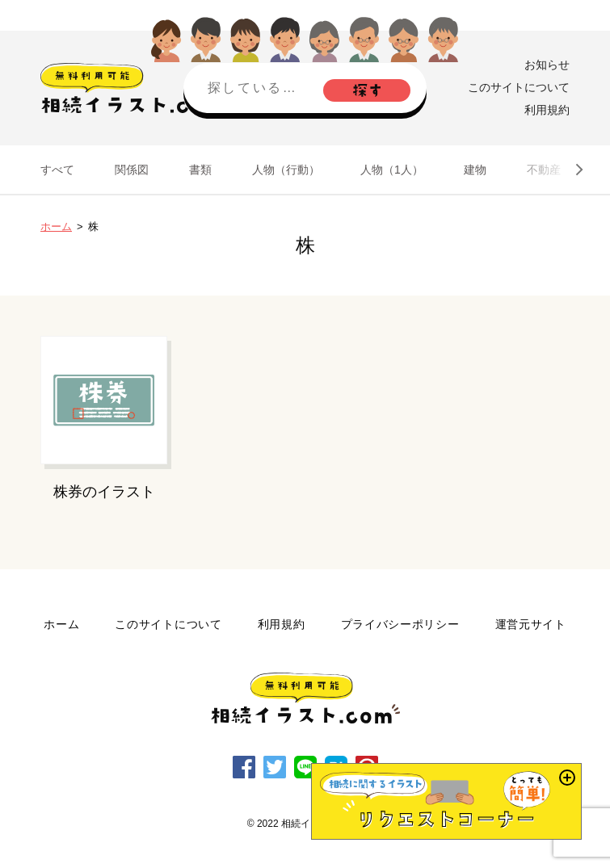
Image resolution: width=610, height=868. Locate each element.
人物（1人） (392, 170)
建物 (475, 170)
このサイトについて (519, 87)
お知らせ (547, 65)
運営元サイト (531, 624)
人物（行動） (286, 170)
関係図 (132, 170)
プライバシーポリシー (400, 624)
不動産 (544, 170)
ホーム (56, 226)
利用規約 (547, 110)
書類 (200, 170)
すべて (57, 170)
